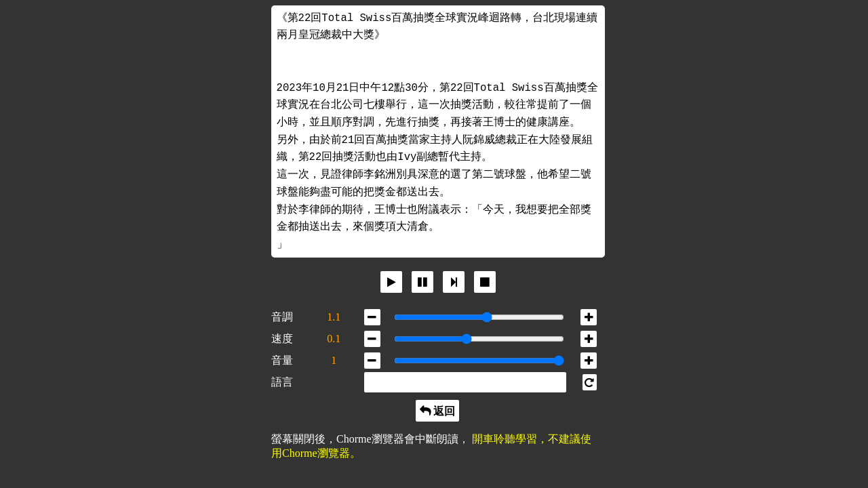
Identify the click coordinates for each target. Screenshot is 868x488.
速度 (282, 339)
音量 (282, 360)
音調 (282, 317)
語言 (282, 382)
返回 (443, 411)
